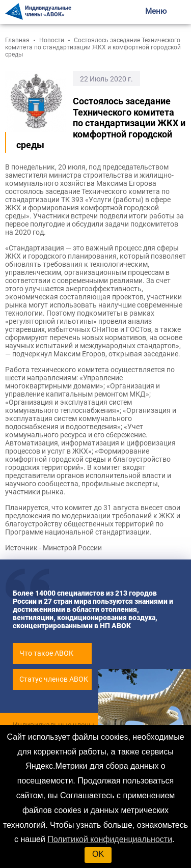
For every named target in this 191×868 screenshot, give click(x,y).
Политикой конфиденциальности (110, 839)
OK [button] (98, 854)
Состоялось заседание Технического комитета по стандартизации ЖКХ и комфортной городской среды (93, 47)
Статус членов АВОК (54, 679)
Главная (17, 40)
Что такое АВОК (46, 653)
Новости (52, 40)
